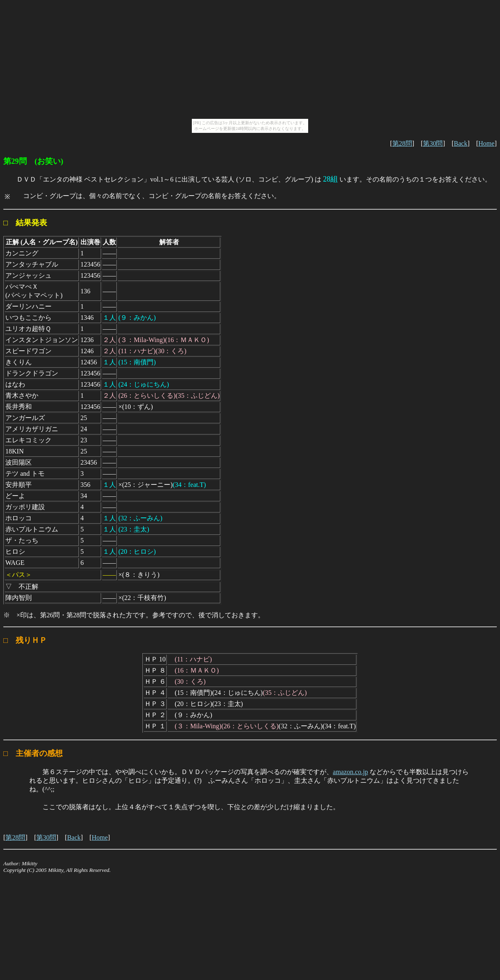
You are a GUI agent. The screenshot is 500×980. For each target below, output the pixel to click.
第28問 (402, 143)
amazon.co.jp (350, 772)
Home (487, 143)
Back (461, 143)
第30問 (433, 143)
